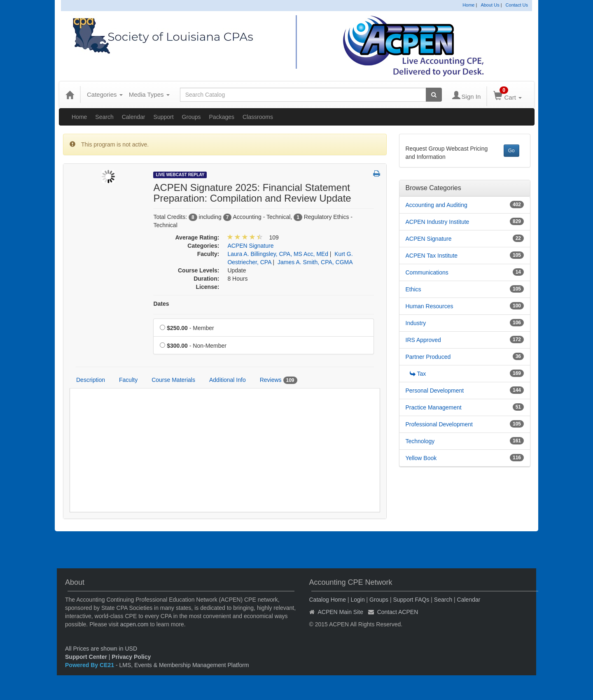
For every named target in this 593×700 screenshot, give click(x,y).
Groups (191, 117)
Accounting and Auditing (437, 205)
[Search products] (434, 95)
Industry (416, 323)
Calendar (134, 117)
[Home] (70, 95)
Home (468, 5)
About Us (490, 5)
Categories (105, 94)
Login (357, 600)
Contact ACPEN (398, 612)
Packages (222, 117)
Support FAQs (411, 600)
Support (164, 117)
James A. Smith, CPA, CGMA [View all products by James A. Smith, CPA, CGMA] (315, 262)
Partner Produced (428, 357)
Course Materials (173, 380)
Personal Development (435, 391)
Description (91, 380)
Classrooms (258, 117)
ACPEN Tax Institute (432, 256)
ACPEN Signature (429, 239)
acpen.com (134, 624)
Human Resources (430, 306)
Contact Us (517, 5)
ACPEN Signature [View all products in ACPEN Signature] (250, 246)
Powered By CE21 (90, 665)
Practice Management (434, 407)
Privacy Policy (131, 657)
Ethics (413, 289)
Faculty (128, 380)
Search (104, 117)
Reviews (279, 380)
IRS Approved (423, 340)
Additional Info (228, 380)
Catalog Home (328, 600)
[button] (377, 174)
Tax (418, 374)
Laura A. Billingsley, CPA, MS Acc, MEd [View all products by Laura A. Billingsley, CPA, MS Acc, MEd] (278, 254)
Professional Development (439, 424)
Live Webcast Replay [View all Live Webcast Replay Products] (180, 175)
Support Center (86, 657)
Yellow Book (421, 458)
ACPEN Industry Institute (438, 222)
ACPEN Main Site (341, 612)
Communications (427, 272)
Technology (420, 441)
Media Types (149, 94)
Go (511, 151)
